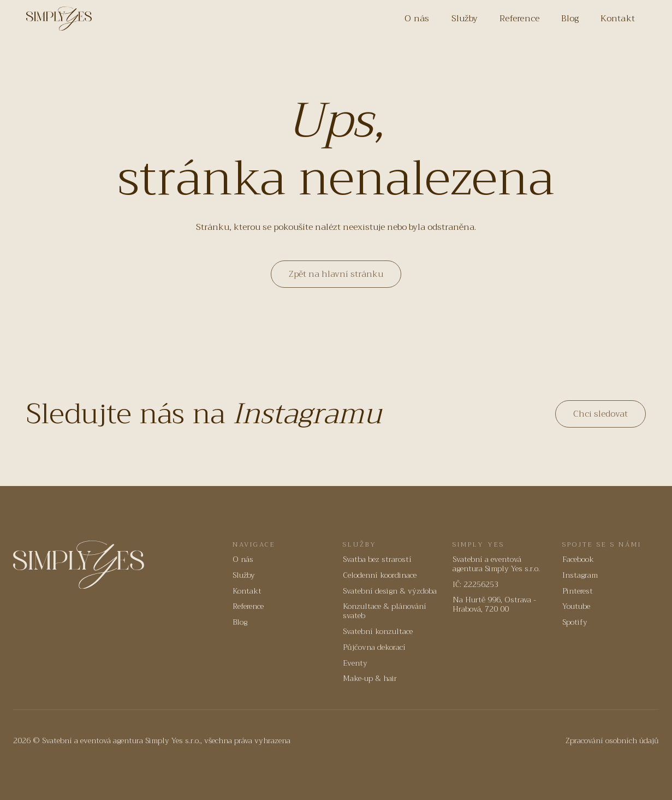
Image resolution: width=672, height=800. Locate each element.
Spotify (575, 622)
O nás (417, 19)
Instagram (580, 575)
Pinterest (578, 591)
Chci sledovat (600, 414)
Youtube (576, 606)
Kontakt (618, 19)
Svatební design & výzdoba (390, 591)
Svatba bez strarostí (377, 559)
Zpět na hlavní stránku (336, 274)
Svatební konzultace (378, 632)
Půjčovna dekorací (374, 647)
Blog (570, 19)
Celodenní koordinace (380, 575)
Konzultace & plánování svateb (385, 611)
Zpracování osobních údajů (612, 741)
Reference (519, 19)
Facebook (578, 559)
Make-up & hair (370, 678)
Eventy (355, 663)
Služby (465, 19)
